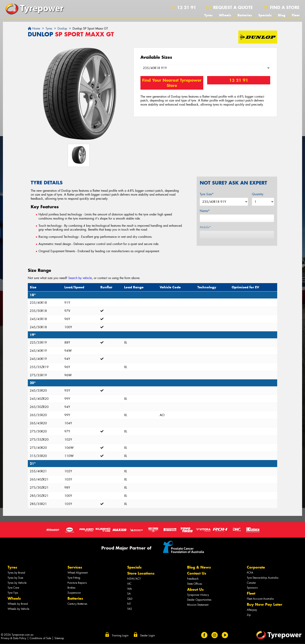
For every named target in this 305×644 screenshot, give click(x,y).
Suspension (74, 593)
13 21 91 (187, 7)
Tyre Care (13, 588)
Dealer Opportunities (199, 600)
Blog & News (199, 567)
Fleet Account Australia (260, 599)
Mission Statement (198, 605)
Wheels (225, 15)
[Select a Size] (205, 68)
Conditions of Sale (40, 638)
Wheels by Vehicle (18, 609)
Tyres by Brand (16, 573)
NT (129, 604)
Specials (265, 15)
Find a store (285, 7)
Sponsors (252, 588)
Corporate (256, 567)
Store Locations (141, 573)
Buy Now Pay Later (265, 604)
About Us (195, 589)
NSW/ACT (134, 579)
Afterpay (252, 610)
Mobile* (205, 227)
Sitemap (59, 638)
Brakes (71, 588)
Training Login (120, 635)
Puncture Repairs (77, 583)
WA (130, 589)
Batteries (245, 15)
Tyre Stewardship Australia (263, 578)
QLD (130, 599)
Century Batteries (77, 604)
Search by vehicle (80, 278)
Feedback (193, 579)
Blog (282, 15)
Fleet (296, 15)
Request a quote (233, 7)
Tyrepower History (198, 595)
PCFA (250, 573)
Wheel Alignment (78, 573)
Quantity (258, 194)
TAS (130, 609)
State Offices (195, 584)
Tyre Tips (13, 593)
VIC (129, 584)
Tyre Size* (207, 194)
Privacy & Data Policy (14, 638)
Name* (205, 211)
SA (129, 594)
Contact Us (197, 573)
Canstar (251, 583)
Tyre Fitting (74, 578)
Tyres (208, 15)
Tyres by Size (15, 578)
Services (75, 567)
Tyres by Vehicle (17, 583)
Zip (249, 615)
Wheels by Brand (18, 604)
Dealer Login (148, 635)
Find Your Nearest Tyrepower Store (172, 83)
